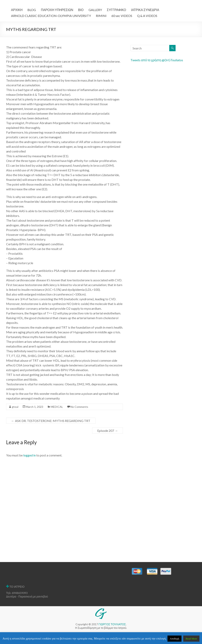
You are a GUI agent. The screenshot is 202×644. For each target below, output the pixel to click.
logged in (29, 455)
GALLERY (95, 10)
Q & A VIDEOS (147, 16)
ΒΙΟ (81, 10)
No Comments (79, 407)
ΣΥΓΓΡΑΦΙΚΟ (117, 10)
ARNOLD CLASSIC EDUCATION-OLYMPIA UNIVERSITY (51, 16)
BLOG (32, 10)
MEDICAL (57, 407)
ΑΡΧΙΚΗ (17, 10)
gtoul (15, 407)
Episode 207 (108, 431)
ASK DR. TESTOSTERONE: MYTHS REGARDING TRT (51, 421)
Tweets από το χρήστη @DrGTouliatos (157, 60)
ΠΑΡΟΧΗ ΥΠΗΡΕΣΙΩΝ (57, 10)
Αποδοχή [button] (175, 639)
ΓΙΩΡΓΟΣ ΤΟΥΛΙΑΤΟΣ (112, 624)
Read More (191, 639)
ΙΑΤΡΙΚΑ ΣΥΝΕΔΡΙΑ (145, 10)
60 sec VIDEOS (122, 16)
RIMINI (101, 16)
